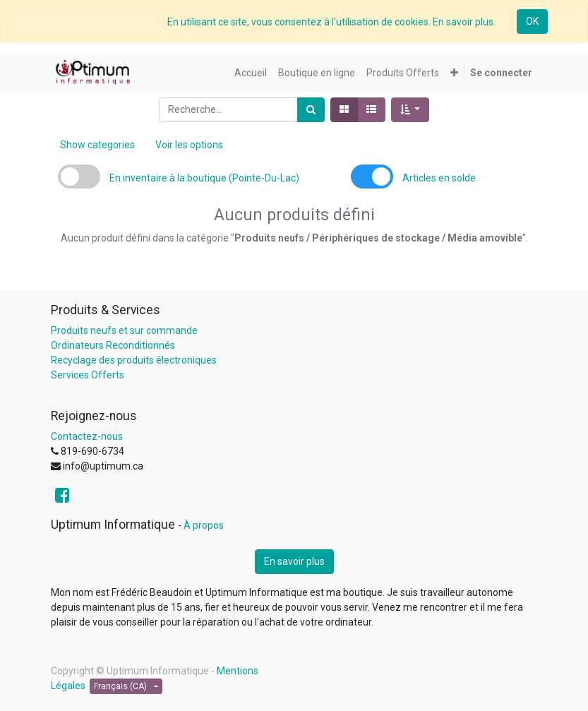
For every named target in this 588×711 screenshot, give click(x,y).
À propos (204, 525)
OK (532, 21)
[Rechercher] (311, 110)
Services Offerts (88, 375)
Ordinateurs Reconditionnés (113, 345)
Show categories (97, 145)
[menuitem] (251, 73)
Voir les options (189, 145)
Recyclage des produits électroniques (134, 360)
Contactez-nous (87, 436)
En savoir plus (294, 561)
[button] (454, 73)
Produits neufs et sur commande (124, 330)
